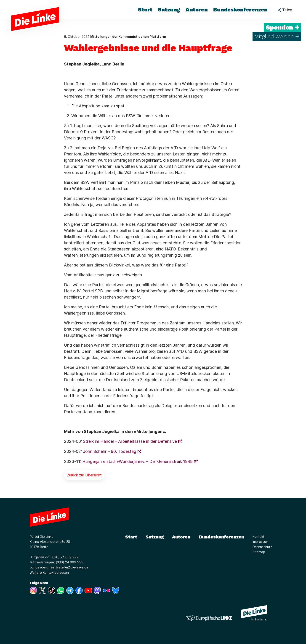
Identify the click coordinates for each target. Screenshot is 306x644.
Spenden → (283, 27)
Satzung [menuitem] (169, 10)
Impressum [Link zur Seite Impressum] (261, 542)
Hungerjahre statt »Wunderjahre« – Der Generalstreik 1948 (137, 461)
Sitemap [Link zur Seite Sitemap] (259, 552)
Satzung (155, 537)
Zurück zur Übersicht (84, 475)
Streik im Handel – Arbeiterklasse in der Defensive (130, 441)
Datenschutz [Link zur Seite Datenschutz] (262, 547)
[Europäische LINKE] (209, 618)
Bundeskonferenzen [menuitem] (240, 10)
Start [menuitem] (145, 10)
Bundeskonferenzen (221, 537)
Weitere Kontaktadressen (49, 572)
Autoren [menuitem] (197, 10)
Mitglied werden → (277, 36)
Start (131, 537)
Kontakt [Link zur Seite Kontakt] (258, 537)
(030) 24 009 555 (69, 562)
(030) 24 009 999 (65, 557)
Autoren (181, 537)
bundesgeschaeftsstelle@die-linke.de (59, 567)
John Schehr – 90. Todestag (110, 451)
